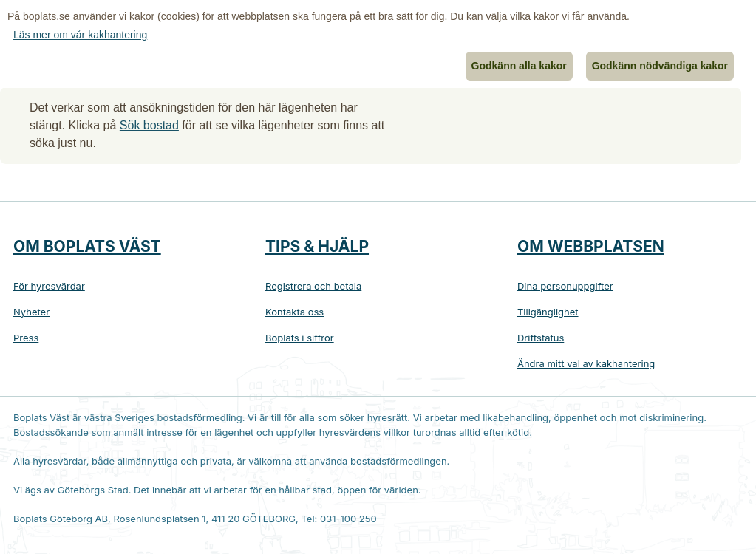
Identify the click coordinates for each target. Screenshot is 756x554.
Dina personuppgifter (565, 286)
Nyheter (31, 312)
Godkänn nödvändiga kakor (660, 66)
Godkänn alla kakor (519, 66)
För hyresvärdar (49, 286)
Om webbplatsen (591, 246)
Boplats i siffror (300, 338)
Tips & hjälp (317, 246)
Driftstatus (541, 338)
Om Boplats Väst (87, 246)
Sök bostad (149, 125)
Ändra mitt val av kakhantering (586, 363)
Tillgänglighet (548, 312)
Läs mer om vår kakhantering (80, 35)
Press (26, 338)
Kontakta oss (294, 312)
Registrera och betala (313, 286)
